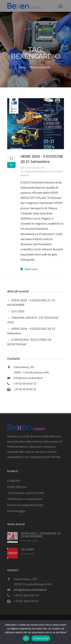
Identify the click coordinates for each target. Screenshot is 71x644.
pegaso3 (25, 175)
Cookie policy (41, 638)
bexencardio (31, 171)
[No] (66, 632)
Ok (26, 638)
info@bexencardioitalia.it (28, 378)
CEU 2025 (28, 549)
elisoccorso (44, 171)
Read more (31, 269)
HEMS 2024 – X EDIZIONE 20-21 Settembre (42, 159)
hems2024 (57, 171)
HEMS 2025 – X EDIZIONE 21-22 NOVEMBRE (41, 535)
